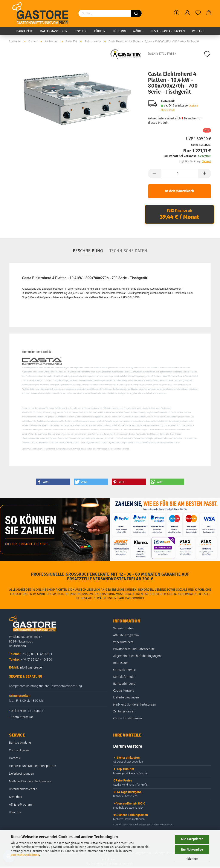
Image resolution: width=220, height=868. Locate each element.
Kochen (81, 31)
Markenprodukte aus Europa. (130, 773)
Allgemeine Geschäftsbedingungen (137, 656)
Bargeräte (25, 31)
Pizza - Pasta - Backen (168, 31)
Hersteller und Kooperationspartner (33, 766)
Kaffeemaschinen (54, 31)
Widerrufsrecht (123, 642)
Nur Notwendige (192, 850)
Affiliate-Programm (22, 805)
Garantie (15, 758)
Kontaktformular (22, 717)
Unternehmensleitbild (23, 789)
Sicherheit (16, 797)
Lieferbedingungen (126, 697)
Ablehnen (192, 859)
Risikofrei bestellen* (125, 796)
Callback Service (125, 670)
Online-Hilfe (18, 711)
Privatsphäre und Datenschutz (134, 649)
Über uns (15, 812)
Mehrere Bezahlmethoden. (129, 819)
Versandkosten (123, 628)
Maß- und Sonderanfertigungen (135, 705)
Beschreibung (88, 251)
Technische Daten (128, 251)
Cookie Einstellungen (128, 718)
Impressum (121, 663)
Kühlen (100, 31)
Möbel (138, 31)
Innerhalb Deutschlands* (128, 808)
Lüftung (119, 31)
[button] (53, 482)
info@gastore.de (31, 667)
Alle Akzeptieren (192, 839)
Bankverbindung (124, 684)
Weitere (198, 31)
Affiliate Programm (126, 635)
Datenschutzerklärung (25, 855)
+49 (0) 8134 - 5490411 (37, 654)
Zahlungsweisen (124, 711)
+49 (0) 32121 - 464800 (36, 659)
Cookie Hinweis (124, 691)
